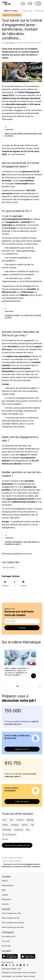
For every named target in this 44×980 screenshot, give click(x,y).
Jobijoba (5, 895)
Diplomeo (5, 904)
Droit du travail (9, 568)
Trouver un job (27, 11)
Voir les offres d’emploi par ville (17, 845)
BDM (4, 890)
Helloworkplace (8, 885)
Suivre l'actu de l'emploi (12, 861)
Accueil (4, 858)
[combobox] (21, 621)
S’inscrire (22, 628)
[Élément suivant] (40, 686)
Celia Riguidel (10, 43)
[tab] (18, 686)
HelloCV (5, 881)
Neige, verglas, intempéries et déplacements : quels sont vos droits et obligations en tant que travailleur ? (17, 672)
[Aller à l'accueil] (7, 3)
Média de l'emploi (16, 858)
